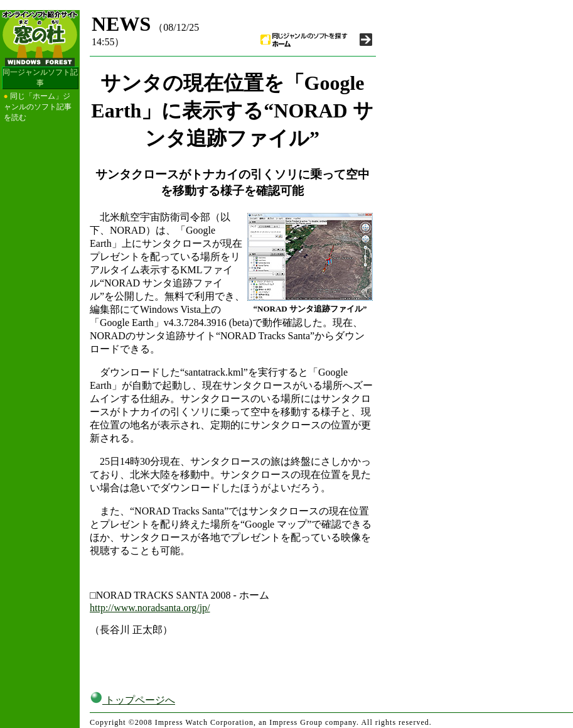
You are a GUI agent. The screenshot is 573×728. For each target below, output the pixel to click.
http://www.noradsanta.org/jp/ (150, 608)
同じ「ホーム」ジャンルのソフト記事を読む (38, 107)
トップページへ (132, 700)
